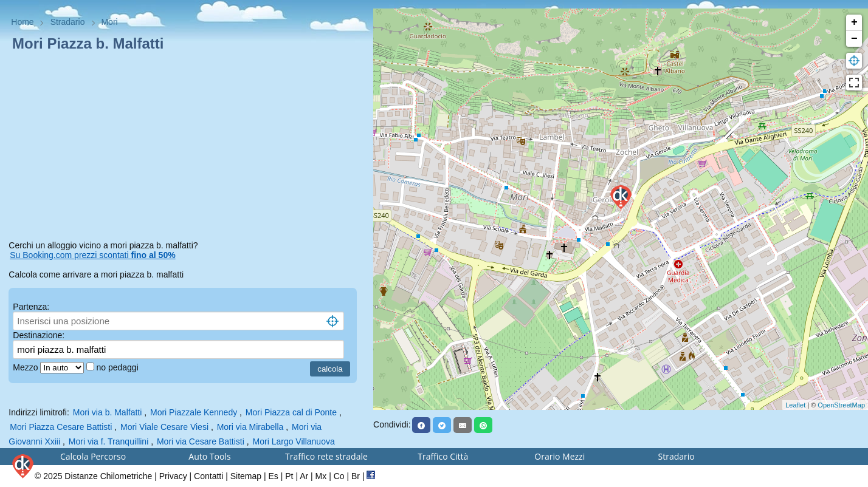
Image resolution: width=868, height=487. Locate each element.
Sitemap (246, 476)
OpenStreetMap (841, 405)
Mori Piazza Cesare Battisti (61, 427)
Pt (289, 476)
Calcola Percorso (93, 456)
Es (274, 476)
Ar (304, 476)
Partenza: (31, 307)
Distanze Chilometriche (108, 476)
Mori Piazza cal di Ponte (291, 412)
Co (339, 476)
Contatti (208, 476)
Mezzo (26, 367)
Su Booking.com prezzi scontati (92, 255)
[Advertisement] (186, 148)
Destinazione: (39, 335)
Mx (321, 476)
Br (356, 476)
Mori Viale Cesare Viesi (164, 427)
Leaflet (795, 405)
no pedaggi (118, 367)
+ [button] (854, 22)
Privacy (173, 476)
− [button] (854, 39)
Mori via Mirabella (250, 427)
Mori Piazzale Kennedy (194, 412)
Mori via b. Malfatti (108, 412)
